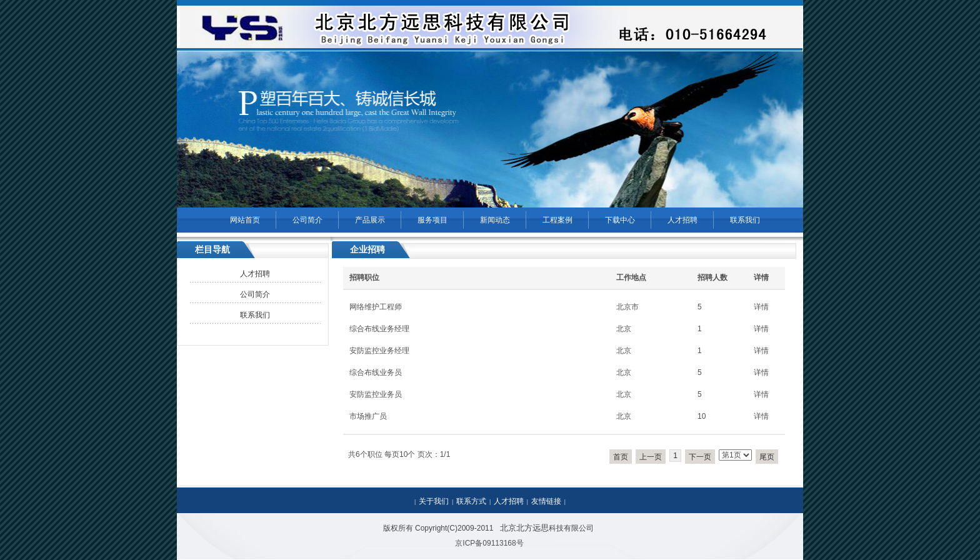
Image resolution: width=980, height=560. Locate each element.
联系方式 (471, 501)
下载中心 (620, 220)
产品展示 (370, 220)
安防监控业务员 (376, 394)
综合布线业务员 (376, 372)
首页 (621, 457)
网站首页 (245, 220)
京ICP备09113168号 (489, 543)
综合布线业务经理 (379, 329)
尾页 (767, 457)
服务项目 (432, 220)
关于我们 (434, 501)
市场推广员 (368, 416)
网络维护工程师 (376, 307)
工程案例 (557, 220)
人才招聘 (682, 220)
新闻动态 (495, 220)
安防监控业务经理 (379, 351)
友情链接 (546, 501)
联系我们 (745, 220)
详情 (761, 307)
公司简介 (307, 220)
